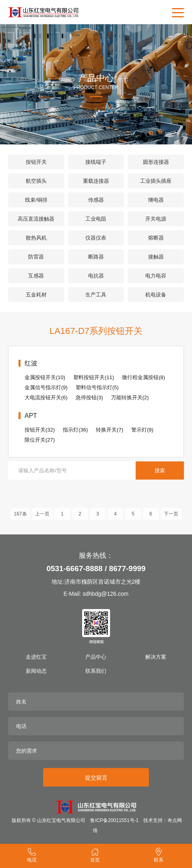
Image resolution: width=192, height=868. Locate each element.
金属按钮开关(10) (45, 377)
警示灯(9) (142, 430)
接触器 (156, 257)
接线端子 (96, 162)
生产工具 (96, 295)
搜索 (160, 471)
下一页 (171, 518)
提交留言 (96, 778)
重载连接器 (96, 181)
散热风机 (36, 238)
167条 (20, 518)
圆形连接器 (156, 162)
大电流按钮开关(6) (46, 397)
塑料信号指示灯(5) (97, 387)
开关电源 (156, 219)
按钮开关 (36, 162)
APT (31, 416)
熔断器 (156, 238)
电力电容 (156, 276)
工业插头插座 (156, 181)
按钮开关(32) (40, 430)
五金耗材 (36, 295)
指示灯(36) (75, 430)
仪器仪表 (96, 238)
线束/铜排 (36, 200)
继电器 (156, 200)
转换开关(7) (109, 430)
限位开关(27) (40, 440)
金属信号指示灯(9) (46, 387)
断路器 (96, 257)
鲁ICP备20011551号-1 (114, 820)
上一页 (42, 518)
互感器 (36, 276)
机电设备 (156, 295)
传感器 (96, 200)
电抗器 (96, 276)
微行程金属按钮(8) (143, 377)
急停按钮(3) (89, 397)
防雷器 (36, 257)
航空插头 (36, 181)
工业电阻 (96, 219)
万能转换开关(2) (130, 397)
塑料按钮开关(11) (94, 377)
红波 (31, 363)
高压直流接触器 (36, 219)
